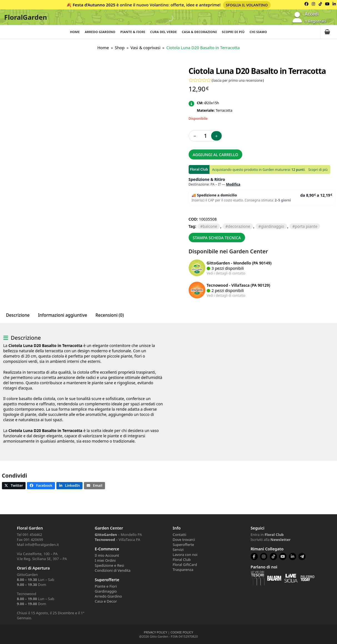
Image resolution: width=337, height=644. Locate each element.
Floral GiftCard (185, 565)
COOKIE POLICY (182, 632)
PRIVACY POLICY (156, 632)
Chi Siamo (258, 32)
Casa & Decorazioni (199, 32)
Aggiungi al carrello (216, 155)
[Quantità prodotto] (206, 136)
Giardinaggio (106, 591)
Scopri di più (233, 32)
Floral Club (182, 560)
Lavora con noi (185, 555)
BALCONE (210, 226)
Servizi (178, 550)
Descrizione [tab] (18, 315)
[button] (329, 32)
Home (75, 32)
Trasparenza (183, 570)
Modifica (233, 184)
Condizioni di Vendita (113, 570)
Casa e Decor (106, 601)
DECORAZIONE (239, 226)
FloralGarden (26, 17)
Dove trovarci (184, 540)
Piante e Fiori (106, 586)
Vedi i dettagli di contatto (226, 273)
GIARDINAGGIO (273, 226)
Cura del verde (163, 32)
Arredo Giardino (100, 32)
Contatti (180, 535)
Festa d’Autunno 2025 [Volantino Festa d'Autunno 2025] (94, 5)
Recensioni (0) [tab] (110, 315)
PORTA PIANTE (306, 226)
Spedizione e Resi (109, 565)
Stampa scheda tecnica (217, 238)
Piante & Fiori (133, 32)
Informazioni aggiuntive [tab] (63, 315)
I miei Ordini (105, 560)
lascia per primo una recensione (238, 80)
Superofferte (184, 545)
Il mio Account (107, 555)
